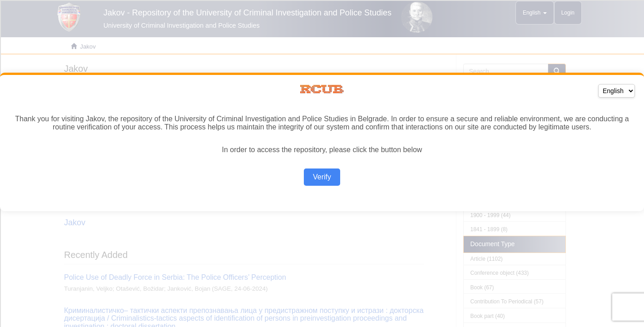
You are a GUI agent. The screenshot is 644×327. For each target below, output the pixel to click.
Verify (322, 177)
